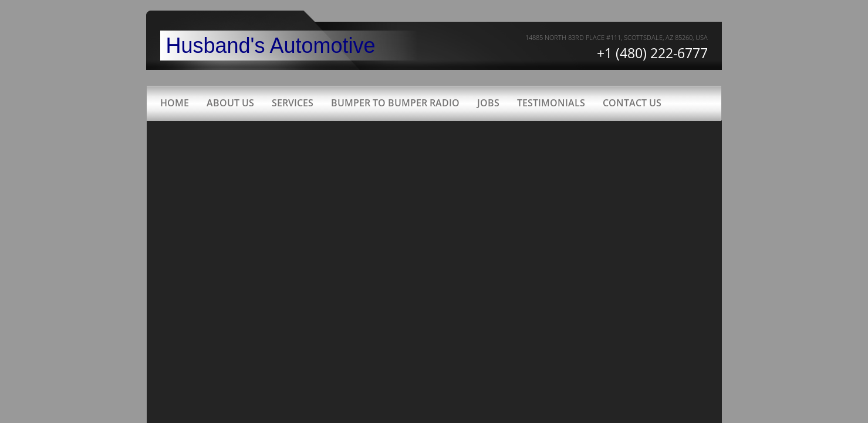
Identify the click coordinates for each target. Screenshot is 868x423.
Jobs (488, 103)
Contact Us (632, 103)
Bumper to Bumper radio (395, 103)
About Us (230, 103)
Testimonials (551, 103)
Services (293, 103)
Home (175, 103)
